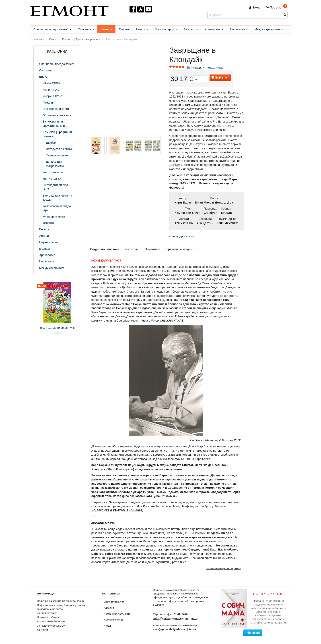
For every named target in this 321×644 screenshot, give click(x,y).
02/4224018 (181, 614)
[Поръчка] (277, 7)
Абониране (253, 633)
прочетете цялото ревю (223, 568)
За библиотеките (47, 613)
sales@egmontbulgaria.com (170, 618)
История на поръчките (117, 614)
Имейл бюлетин (113, 620)
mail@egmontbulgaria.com (170, 629)
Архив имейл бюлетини (51, 621)
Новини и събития (48, 617)
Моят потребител (114, 602)
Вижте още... (132, 249)
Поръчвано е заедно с (179, 249)
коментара (195, 67)
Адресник (109, 608)
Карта (193, 618)
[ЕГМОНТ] (69, 10)
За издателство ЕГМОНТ (52, 626)
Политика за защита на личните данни (60, 601)
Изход (107, 626)
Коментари (153, 249)
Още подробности (181, 236)
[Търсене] (285, 15)
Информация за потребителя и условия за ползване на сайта (61, 607)
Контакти (42, 630)
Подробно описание (105, 249)
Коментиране (215, 67)
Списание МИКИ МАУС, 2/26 (57, 328)
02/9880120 (190, 625)
